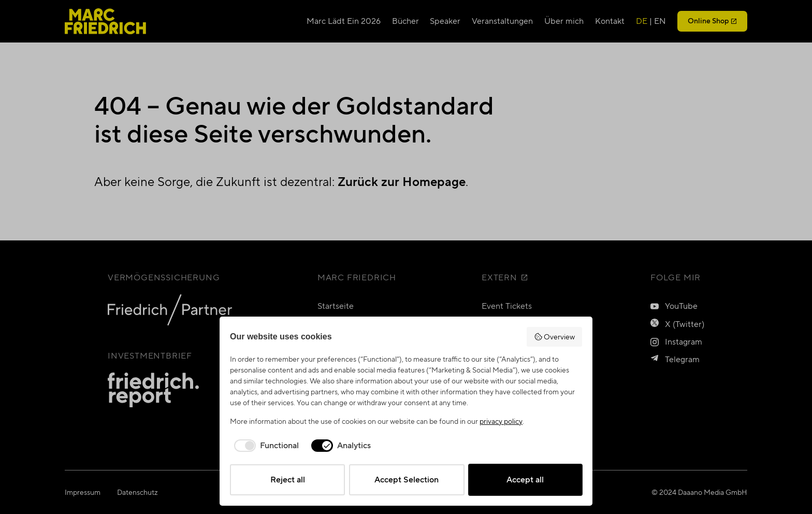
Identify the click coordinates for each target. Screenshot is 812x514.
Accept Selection (407, 480)
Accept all (525, 480)
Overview (555, 337)
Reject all (288, 480)
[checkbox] (264, 446)
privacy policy (501, 421)
